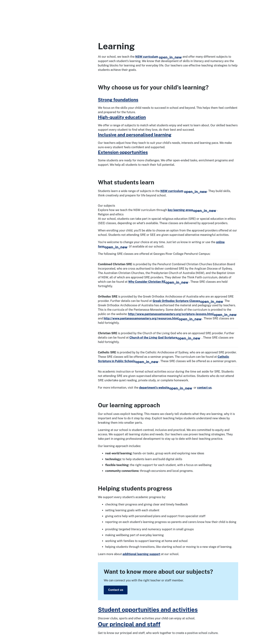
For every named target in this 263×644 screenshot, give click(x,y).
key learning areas (192, 210)
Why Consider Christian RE (158, 282)
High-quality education (122, 117)
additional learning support (141, 554)
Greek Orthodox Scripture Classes (188, 301)
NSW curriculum (159, 57)
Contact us (116, 590)
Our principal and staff (129, 624)
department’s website (166, 388)
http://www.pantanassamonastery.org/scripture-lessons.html (182, 314)
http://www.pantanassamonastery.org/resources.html (153, 318)
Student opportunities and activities (148, 610)
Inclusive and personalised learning (135, 135)
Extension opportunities (123, 152)
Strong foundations (118, 100)
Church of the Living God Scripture (165, 338)
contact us (204, 388)
